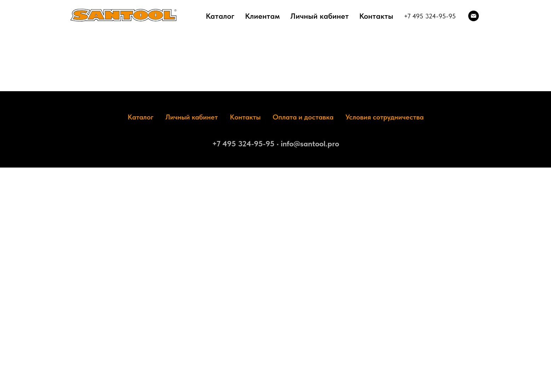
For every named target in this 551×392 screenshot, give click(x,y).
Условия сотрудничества (385, 117)
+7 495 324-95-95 (430, 16)
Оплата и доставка (303, 117)
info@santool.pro (310, 144)
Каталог (220, 16)
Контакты (376, 16)
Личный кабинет (320, 16)
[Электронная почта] (474, 16)
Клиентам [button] (262, 16)
